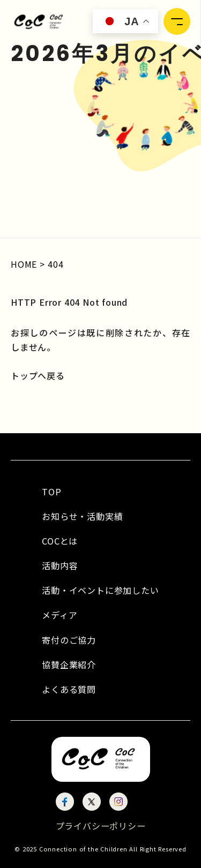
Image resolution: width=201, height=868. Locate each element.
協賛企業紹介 (69, 665)
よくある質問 (69, 689)
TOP (51, 492)
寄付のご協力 (69, 640)
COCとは (60, 541)
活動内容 (60, 565)
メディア (59, 615)
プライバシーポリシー (101, 826)
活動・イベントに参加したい (100, 590)
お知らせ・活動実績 (82, 516)
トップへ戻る (38, 375)
